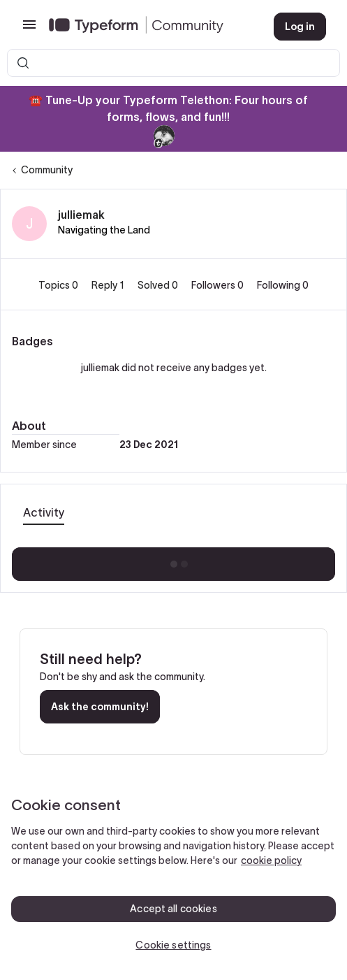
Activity (44, 512)
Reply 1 (109, 285)
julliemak (81, 215)
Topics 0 (59, 285)
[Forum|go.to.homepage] (150, 27)
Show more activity (173, 560)
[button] (29, 29)
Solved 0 (159, 285)
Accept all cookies (173, 909)
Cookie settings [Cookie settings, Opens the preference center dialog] (173, 945)
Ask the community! (100, 707)
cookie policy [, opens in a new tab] (271, 860)
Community (47, 170)
